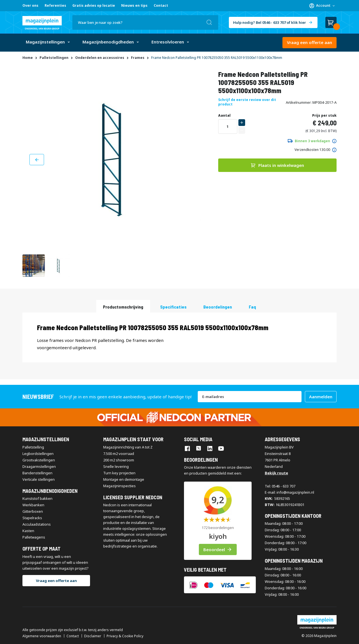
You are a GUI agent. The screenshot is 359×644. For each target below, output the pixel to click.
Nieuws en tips (134, 5)
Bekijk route (276, 473)
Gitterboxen (33, 511)
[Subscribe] (321, 397)
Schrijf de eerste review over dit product (247, 102)
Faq (252, 307)
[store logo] (42, 23)
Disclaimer (93, 636)
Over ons (30, 5)
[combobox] (145, 22)
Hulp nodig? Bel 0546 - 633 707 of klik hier (270, 22)
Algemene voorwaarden (42, 636)
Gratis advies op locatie (94, 5)
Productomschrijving (123, 307)
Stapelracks (32, 518)
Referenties (55, 5)
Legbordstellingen (38, 454)
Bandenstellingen (37, 473)
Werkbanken (33, 505)
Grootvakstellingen (39, 460)
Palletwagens (34, 537)
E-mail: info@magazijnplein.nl (289, 492)
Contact (161, 5)
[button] (322, 6)
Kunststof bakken (37, 498)
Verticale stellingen (39, 479)
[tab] (123, 306)
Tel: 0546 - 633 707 (280, 486)
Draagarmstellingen (39, 466)
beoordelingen (218, 307)
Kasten (28, 531)
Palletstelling (33, 447)
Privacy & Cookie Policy (125, 636)
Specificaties (173, 307)
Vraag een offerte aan (309, 42)
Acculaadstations (37, 524)
